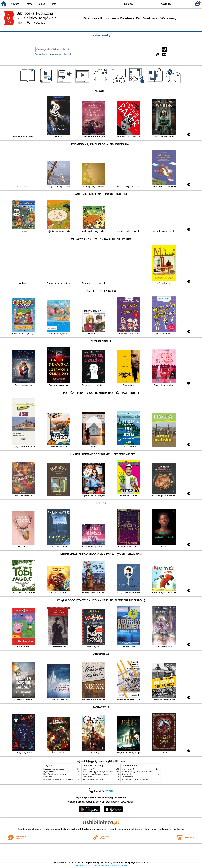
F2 (187, 4)
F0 (174, 4)
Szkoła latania (48, 777)
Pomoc (41, 4)
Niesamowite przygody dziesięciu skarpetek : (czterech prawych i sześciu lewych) (72, 779)
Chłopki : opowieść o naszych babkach (96, 774)
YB (150, 4)
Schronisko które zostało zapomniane (135, 779)
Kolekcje (68, 54)
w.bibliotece (86, 829)
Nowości (15, 4)
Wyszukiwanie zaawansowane (49, 54)
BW (143, 4)
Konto (53, 4)
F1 (179, 4)
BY (156, 4)
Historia (29, 4)
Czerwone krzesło (128, 777)
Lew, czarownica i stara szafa (54, 769)
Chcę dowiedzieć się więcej (87, 865)
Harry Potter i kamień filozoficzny (55, 774)
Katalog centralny (101, 35)
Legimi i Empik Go (50, 772)
